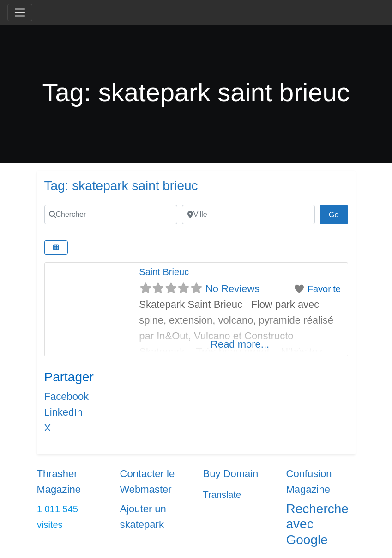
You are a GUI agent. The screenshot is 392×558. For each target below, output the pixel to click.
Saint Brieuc (164, 272)
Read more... (240, 344)
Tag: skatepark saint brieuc (121, 186)
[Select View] (56, 248)
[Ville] (248, 215)
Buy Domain (231, 474)
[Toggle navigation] (20, 12)
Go (338, 214)
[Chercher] (111, 215)
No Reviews (232, 289)
